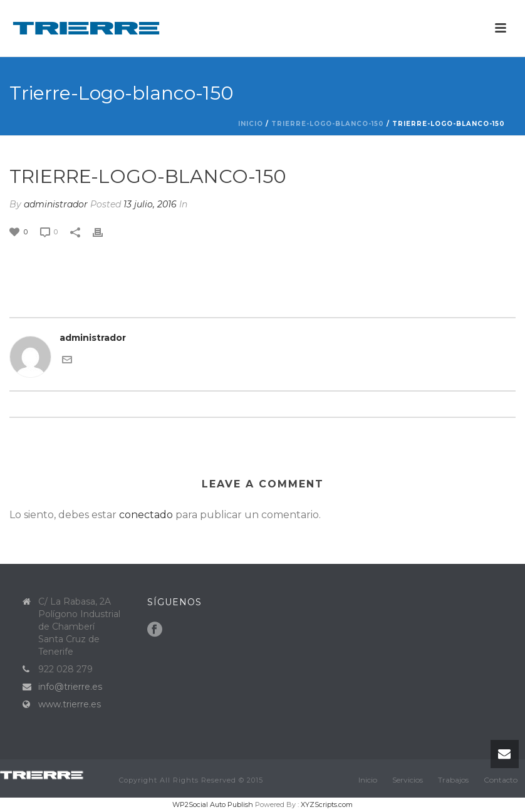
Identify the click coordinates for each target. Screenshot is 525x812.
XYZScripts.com (327, 804)
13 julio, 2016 (150, 204)
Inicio (251, 124)
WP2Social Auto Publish (213, 804)
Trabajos (453, 780)
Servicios (408, 780)
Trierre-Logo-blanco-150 (328, 124)
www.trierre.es (70, 704)
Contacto (501, 780)
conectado (146, 515)
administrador (56, 204)
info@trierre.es (70, 687)
